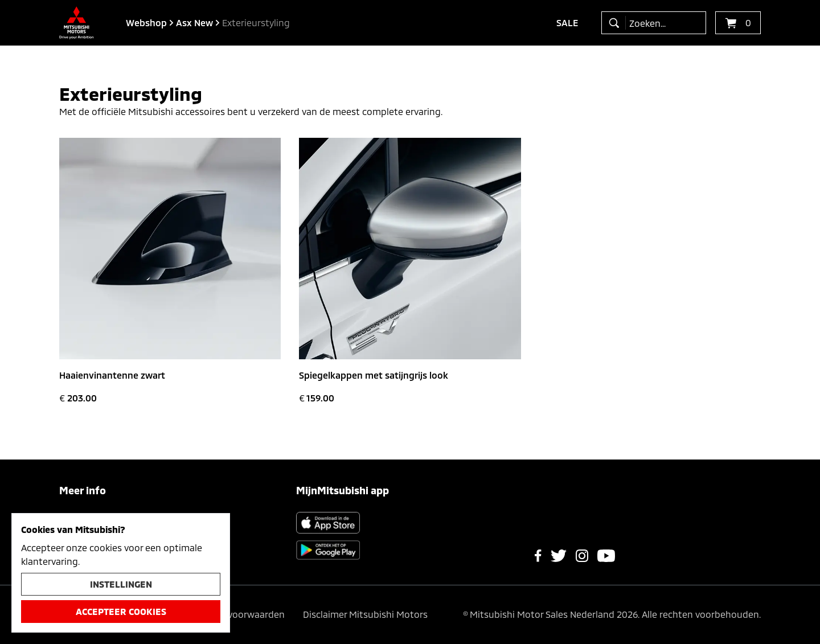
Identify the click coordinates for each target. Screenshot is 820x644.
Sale (567, 22)
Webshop (146, 22)
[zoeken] (616, 23)
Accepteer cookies (121, 611)
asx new (194, 22)
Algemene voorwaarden (233, 614)
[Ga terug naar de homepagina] (77, 23)
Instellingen (121, 584)
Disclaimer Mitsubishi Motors (365, 614)
